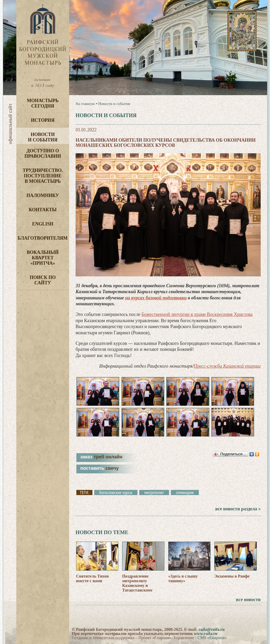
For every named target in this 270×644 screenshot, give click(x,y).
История (43, 120)
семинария (185, 493)
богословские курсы (116, 493)
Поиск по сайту (43, 280)
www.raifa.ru (206, 634)
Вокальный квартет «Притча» (43, 258)
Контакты (43, 210)
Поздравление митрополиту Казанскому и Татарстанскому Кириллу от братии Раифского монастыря (143, 588)
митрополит (154, 493)
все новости (248, 600)
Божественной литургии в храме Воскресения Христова (197, 314)
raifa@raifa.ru (212, 629)
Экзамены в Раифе (232, 576)
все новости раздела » (238, 509)
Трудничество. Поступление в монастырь (43, 176)
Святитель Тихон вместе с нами (92, 578)
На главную (85, 104)
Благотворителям (43, 238)
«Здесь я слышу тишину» (183, 578)
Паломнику (43, 195)
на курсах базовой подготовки (156, 298)
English (43, 224)
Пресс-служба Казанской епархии (227, 366)
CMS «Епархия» (212, 638)
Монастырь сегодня (43, 103)
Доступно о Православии (43, 153)
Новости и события (43, 137)
